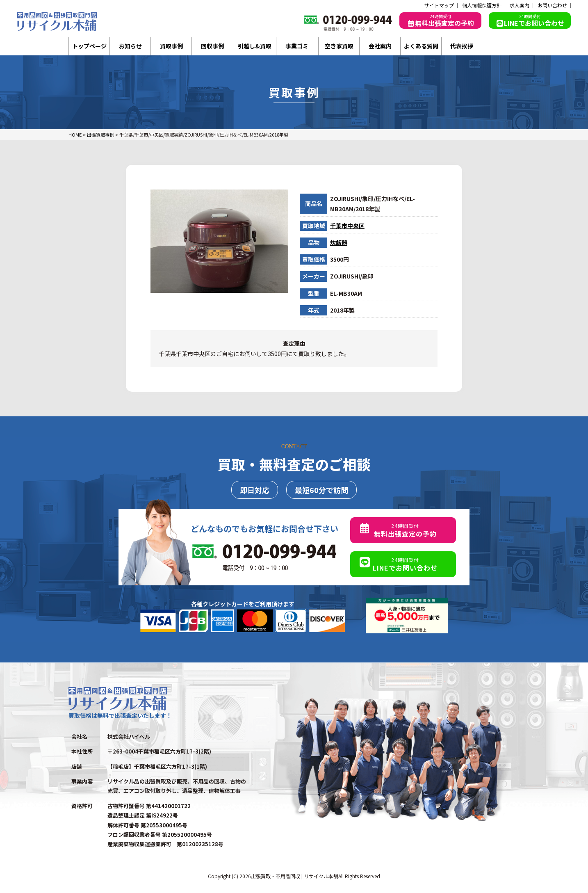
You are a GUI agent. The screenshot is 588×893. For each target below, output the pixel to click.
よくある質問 (421, 46)
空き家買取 (339, 46)
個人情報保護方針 (482, 5)
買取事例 (171, 46)
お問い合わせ (552, 5)
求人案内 (520, 5)
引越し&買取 (255, 46)
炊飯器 (339, 242)
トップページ (89, 46)
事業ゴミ (297, 46)
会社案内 (380, 46)
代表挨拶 (462, 46)
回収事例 (212, 46)
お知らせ (130, 46)
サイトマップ (439, 5)
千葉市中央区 (347, 226)
